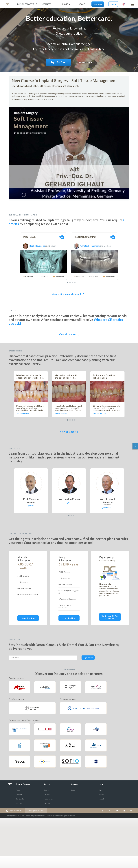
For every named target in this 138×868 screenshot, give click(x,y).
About (18, 790)
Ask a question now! (36, 811)
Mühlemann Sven (61, 413)
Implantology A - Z (27, 4)
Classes (46, 790)
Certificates (20, 799)
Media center (48, 799)
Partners (47, 803)
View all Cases (69, 432)
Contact (19, 803)
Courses (47, 4)
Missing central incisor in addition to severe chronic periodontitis (29, 376)
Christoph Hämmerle (87, 246)
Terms (101, 790)
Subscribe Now (28, 618)
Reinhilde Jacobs (34, 246)
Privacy (101, 794)
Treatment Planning (85, 237)
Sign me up (88, 658)
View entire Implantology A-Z (69, 294)
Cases (73, 790)
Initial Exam (29, 237)
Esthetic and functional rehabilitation (105, 376)
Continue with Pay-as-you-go (110, 617)
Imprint (101, 799)
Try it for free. (58, 62)
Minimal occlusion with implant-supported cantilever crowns (66, 376)
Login (113, 4)
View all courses (69, 334)
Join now (98, 4)
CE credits (20, 794)
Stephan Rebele (22, 413)
